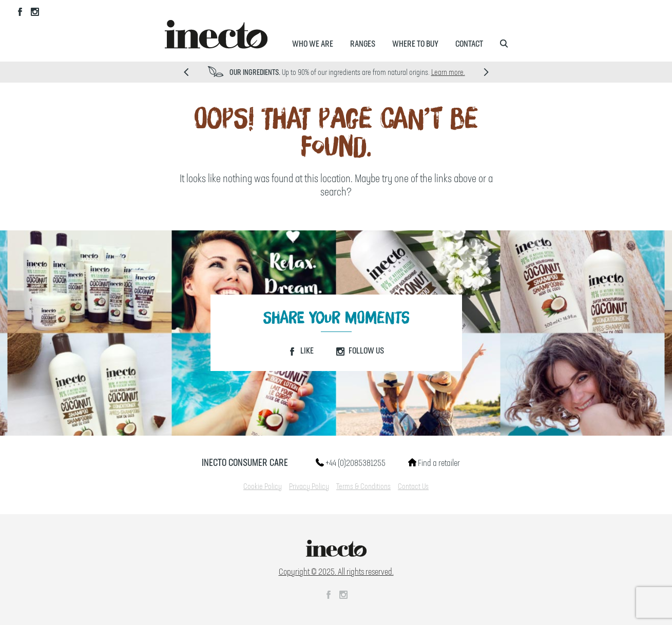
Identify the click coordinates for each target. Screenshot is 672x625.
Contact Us (413, 487)
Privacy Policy (309, 487)
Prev (186, 72)
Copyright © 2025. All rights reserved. (336, 572)
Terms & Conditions (363, 487)
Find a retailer (434, 463)
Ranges (363, 44)
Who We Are (313, 44)
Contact (469, 44)
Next (486, 72)
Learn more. (448, 73)
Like (301, 351)
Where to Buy (415, 44)
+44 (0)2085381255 (351, 463)
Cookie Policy (263, 487)
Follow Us (360, 351)
